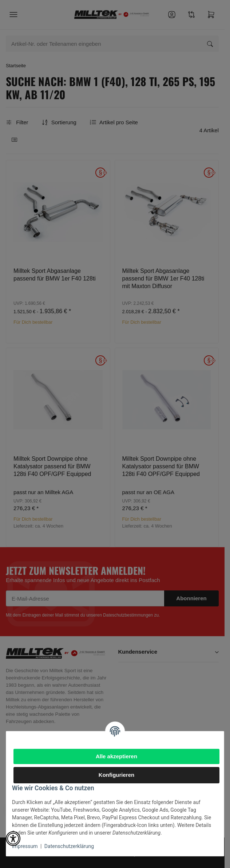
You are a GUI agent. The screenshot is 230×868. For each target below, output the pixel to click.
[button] (13, 839)
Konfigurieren (116, 775)
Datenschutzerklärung (69, 846)
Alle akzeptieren (116, 756)
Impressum (25, 846)
